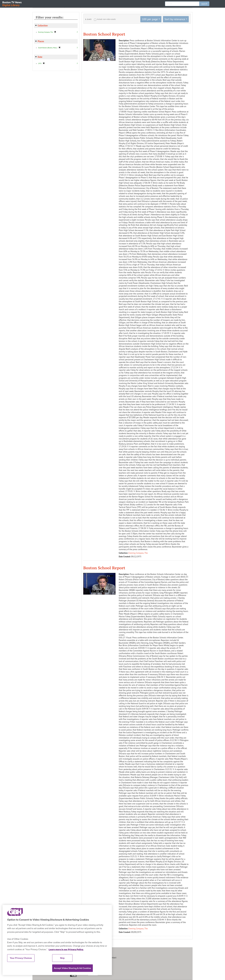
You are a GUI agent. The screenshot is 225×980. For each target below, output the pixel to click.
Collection (43, 26)
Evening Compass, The (138, 553)
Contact (113, 958)
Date (40, 57)
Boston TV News (12, 4)
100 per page (150, 19)
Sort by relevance (175, 19)
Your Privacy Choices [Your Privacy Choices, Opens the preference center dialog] (21, 958)
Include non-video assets (106, 19)
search (204, 4)
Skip (62, 958)
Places (41, 41)
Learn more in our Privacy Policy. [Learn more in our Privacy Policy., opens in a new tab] (66, 949)
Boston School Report (104, 34)
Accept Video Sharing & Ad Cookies (72, 968)
